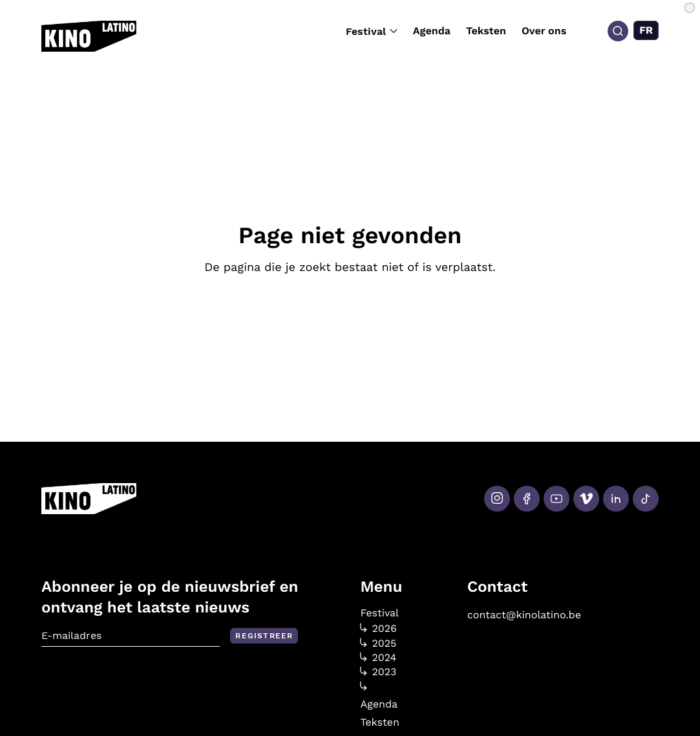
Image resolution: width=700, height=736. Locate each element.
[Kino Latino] (89, 36)
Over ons (544, 31)
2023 (378, 672)
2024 (378, 658)
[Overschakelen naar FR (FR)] (646, 30)
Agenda (432, 31)
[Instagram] (497, 499)
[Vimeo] (586, 499)
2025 (378, 644)
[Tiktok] (646, 499)
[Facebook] (527, 499)
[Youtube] (557, 499)
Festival (372, 31)
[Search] (618, 31)
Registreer (264, 636)
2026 (378, 629)
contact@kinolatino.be (524, 615)
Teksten (486, 31)
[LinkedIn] (616, 499)
